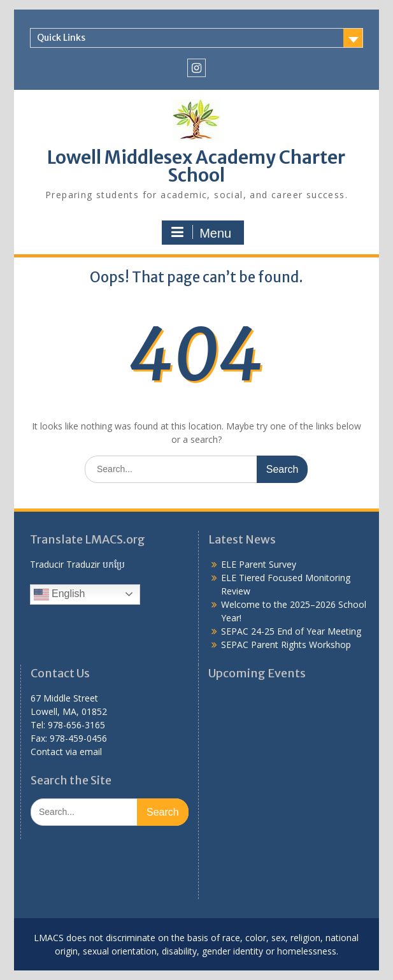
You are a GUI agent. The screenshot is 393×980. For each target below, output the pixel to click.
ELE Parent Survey (259, 564)
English (60, 594)
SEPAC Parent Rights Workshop (286, 645)
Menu (201, 233)
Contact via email (66, 752)
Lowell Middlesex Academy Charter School (196, 166)
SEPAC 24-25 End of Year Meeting (291, 631)
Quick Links (61, 38)
